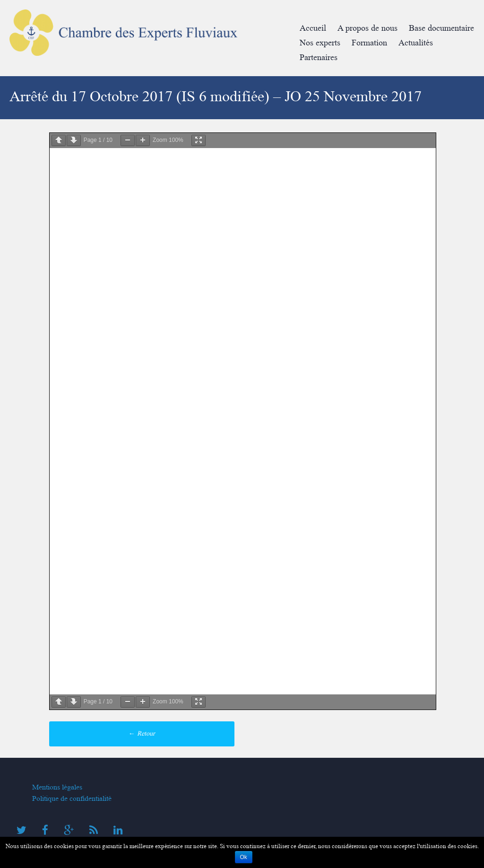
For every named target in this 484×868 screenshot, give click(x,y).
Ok (244, 857)
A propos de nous (367, 28)
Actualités (416, 43)
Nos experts (320, 43)
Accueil (313, 28)
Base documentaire (441, 28)
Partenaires (319, 57)
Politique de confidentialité (72, 798)
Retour (142, 733)
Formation (369, 43)
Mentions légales (57, 787)
